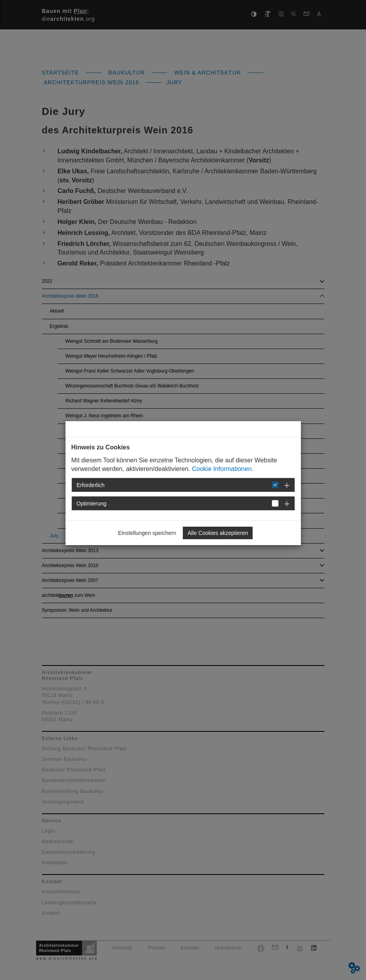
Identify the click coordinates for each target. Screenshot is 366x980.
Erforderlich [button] (91, 485)
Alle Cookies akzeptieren (218, 533)
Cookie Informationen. (223, 469)
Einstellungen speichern (147, 533)
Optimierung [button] (91, 504)
